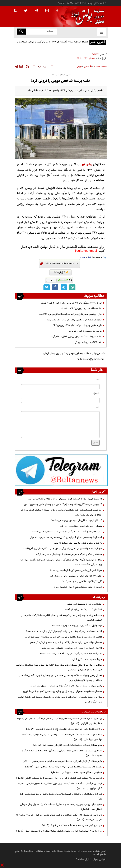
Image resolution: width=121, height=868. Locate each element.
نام (97, 380)
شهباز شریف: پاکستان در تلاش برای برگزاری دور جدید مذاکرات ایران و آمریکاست (62, 549)
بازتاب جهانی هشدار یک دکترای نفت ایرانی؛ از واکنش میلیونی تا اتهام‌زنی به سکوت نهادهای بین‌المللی (62, 737)
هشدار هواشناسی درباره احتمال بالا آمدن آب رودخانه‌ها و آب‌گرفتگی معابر (66, 643)
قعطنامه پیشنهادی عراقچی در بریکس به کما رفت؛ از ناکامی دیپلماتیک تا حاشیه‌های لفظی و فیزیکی (61, 618)
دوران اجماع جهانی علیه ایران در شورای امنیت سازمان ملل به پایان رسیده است (59, 831)
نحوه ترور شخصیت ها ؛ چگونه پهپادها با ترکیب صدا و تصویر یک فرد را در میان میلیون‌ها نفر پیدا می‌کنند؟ (59, 817)
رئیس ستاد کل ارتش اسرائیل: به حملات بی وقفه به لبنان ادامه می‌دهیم (62, 761)
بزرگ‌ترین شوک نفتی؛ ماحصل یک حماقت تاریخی (78, 543)
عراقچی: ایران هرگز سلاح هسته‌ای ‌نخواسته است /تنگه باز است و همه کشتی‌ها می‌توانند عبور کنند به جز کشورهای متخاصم (59, 667)
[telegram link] (64, 287)
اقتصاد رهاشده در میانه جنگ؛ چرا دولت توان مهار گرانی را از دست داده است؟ (64, 631)
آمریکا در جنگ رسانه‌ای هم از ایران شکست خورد (78, 587)
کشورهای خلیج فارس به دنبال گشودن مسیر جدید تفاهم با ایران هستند (67, 532)
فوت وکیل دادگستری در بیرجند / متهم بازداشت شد (77, 626)
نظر (97, 407)
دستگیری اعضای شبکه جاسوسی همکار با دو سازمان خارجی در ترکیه (69, 554)
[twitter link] (47, 287)
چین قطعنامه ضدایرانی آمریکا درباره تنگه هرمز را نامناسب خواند (71, 654)
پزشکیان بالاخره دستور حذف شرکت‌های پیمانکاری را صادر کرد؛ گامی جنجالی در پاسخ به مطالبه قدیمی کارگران (59, 721)
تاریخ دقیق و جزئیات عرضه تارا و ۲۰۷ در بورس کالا (77, 325)
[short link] (62, 264)
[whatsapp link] (72, 287)
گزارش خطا (61, 272)
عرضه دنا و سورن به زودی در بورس (85, 331)
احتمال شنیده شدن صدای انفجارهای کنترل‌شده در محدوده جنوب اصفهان (66, 537)
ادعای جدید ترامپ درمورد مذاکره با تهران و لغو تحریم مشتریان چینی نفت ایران (63, 637)
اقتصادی (88, 67)
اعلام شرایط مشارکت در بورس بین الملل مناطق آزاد (76, 337)
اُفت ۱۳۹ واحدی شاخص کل (88, 342)
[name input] (60, 387)
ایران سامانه (83, 859)
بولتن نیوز (86, 165)
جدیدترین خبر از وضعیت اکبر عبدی (84, 604)
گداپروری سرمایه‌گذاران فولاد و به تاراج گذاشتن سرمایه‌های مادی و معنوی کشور (63, 504)
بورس (79, 67)
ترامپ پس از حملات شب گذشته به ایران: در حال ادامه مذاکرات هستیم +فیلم (59, 778)
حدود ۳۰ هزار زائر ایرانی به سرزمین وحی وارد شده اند (76, 576)
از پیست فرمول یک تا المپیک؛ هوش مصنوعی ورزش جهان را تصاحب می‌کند (65, 499)
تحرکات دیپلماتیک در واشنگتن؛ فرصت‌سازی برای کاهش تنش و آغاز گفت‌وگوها (61, 796)
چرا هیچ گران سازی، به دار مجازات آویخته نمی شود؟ (72, 825)
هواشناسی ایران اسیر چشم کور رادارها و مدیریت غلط (76, 570)
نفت (89, 257)
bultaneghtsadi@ (85, 251)
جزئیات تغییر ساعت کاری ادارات (86, 659)
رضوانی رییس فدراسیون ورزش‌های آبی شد (81, 526)
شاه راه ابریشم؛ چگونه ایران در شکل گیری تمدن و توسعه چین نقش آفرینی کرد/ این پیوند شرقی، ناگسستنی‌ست (61, 562)
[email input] (60, 400)
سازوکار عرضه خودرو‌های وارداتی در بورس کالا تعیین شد (74, 320)
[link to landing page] (87, 17)
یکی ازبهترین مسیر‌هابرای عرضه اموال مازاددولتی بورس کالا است (70, 314)
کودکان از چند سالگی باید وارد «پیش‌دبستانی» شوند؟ (76, 521)
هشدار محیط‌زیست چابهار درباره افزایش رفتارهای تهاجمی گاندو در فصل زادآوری (62, 691)
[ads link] (61, 470)
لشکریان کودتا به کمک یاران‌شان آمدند (83, 610)
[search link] (21, 32)
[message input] (60, 425)
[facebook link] (55, 287)
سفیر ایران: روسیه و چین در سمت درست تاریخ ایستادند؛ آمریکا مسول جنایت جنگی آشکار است (61, 807)
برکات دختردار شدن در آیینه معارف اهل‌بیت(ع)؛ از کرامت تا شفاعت (64, 729)
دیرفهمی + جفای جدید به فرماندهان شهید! (76, 772)
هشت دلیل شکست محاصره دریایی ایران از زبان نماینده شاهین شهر (64, 767)
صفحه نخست (100, 67)
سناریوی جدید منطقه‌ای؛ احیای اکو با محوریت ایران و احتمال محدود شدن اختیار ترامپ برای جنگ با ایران (60, 699)
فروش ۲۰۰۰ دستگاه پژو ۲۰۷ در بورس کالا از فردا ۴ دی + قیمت (71, 303)
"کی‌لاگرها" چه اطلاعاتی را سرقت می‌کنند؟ (82, 582)
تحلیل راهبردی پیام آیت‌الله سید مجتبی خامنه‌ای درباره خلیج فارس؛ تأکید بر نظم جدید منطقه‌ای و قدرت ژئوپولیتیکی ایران (60, 678)
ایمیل (96, 393)
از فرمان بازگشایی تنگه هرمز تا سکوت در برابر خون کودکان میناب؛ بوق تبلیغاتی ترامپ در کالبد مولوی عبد (59, 786)
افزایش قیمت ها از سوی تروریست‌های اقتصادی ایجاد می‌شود (72, 648)
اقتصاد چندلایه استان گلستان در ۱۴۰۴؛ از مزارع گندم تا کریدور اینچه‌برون (53, 42)
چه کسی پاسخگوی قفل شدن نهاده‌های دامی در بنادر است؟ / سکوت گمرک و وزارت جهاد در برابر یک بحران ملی (61, 512)
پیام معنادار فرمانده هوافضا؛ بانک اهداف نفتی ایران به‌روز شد (67, 745)
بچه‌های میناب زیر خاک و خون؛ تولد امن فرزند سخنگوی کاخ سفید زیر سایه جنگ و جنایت (62, 753)
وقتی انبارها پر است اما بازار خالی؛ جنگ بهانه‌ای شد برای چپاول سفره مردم (66, 686)
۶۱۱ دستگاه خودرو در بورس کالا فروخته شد (81, 309)
